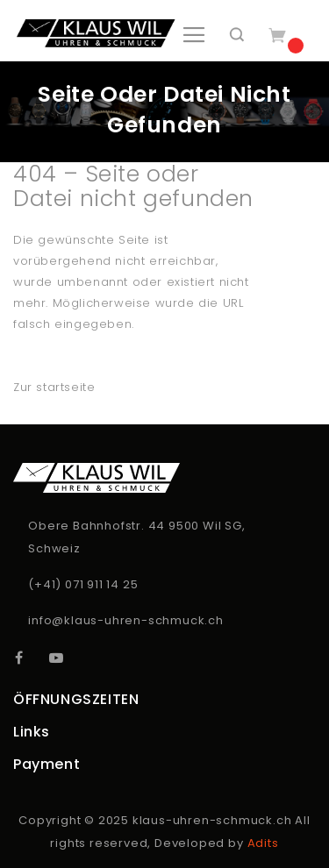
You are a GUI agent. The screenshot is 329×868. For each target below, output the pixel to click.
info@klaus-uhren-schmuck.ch (126, 620)
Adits (263, 843)
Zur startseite (54, 387)
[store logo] (96, 33)
